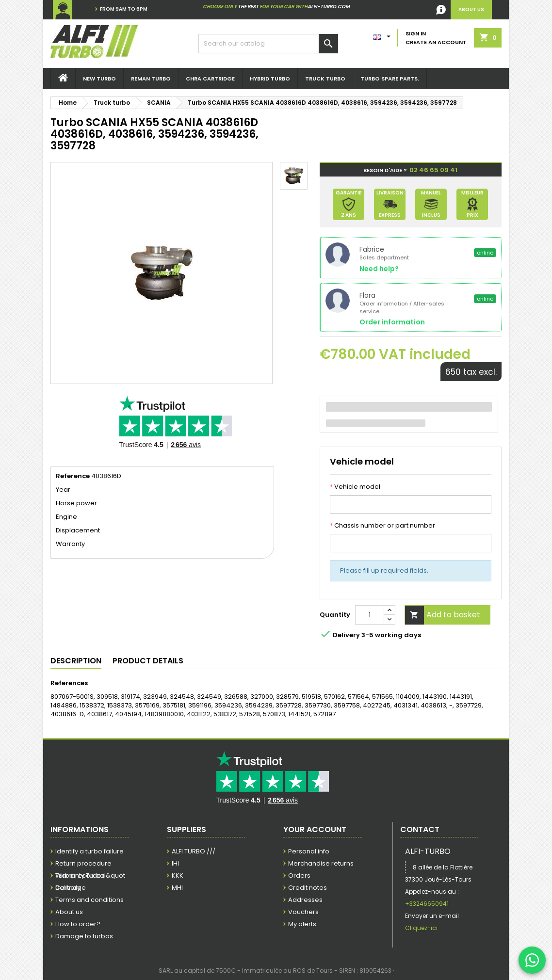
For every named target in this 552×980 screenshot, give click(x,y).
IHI (175, 863)
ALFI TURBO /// (194, 851)
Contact (420, 829)
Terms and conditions (89, 900)
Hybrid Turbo (270, 79)
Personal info (309, 851)
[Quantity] (370, 615)
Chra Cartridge (210, 79)
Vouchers (303, 912)
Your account (315, 829)
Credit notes (308, 888)
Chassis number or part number (382, 526)
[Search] (268, 44)
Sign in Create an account (436, 38)
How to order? (78, 924)
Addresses (305, 900)
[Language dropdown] (383, 34)
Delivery (68, 888)
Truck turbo (325, 79)
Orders (299, 876)
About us (69, 912)
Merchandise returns (321, 863)
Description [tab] (76, 661)
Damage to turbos (84, 936)
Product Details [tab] (148, 661)
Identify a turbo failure (89, 851)
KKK (178, 876)
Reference (73, 476)
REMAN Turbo (151, 79)
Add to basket (443, 615)
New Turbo (99, 79)
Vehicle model (355, 487)
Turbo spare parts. (390, 79)
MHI (177, 888)
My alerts (302, 924)
